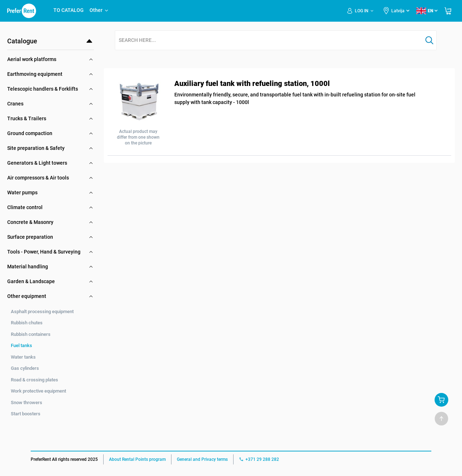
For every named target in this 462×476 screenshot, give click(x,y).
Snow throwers (27, 403)
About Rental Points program (137, 459)
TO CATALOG (69, 10)
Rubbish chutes (27, 323)
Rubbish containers (31, 334)
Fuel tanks (21, 345)
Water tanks (23, 357)
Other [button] (99, 10)
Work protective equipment (38, 391)
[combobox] (269, 41)
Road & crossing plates (34, 380)
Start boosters (26, 414)
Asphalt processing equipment (42, 311)
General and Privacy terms (202, 459)
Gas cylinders (25, 368)
